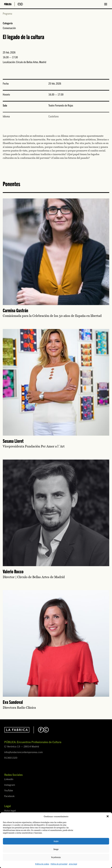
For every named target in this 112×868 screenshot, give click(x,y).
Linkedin (9, 779)
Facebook (9, 796)
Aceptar (56, 841)
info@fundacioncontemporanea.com (23, 752)
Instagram (10, 785)
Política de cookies (42, 864)
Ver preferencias (56, 857)
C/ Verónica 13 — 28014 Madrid (22, 746)
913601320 (11, 758)
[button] (108, 816)
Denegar (56, 849)
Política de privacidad (59, 864)
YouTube (9, 790)
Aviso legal (73, 864)
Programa (7, 13)
